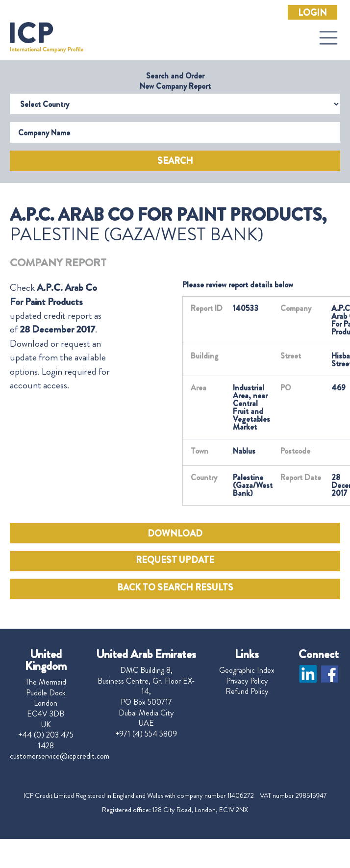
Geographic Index (247, 670)
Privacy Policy (247, 681)
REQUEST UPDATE (175, 560)
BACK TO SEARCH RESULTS (175, 587)
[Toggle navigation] (328, 38)
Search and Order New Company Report (175, 81)
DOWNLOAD (175, 534)
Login (312, 13)
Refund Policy (247, 691)
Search (175, 161)
